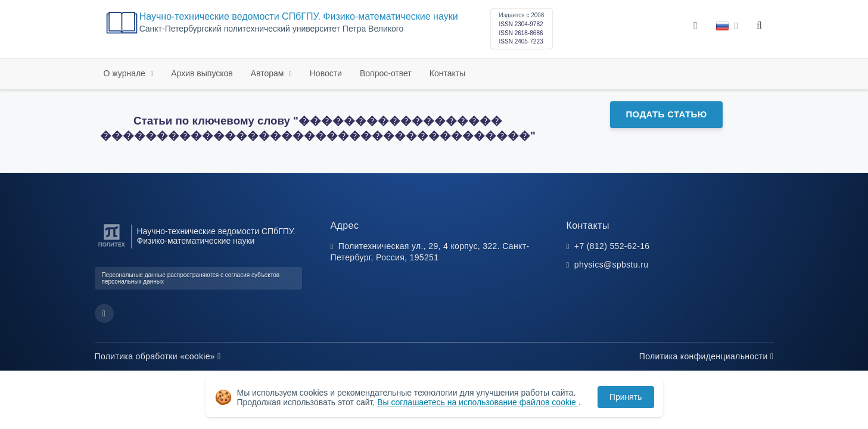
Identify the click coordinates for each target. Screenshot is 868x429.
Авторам (269, 73)
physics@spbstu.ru (611, 265)
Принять (626, 397)
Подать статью (666, 114)
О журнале (126, 73)
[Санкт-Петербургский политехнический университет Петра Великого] (112, 247)
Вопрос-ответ (386, 73)
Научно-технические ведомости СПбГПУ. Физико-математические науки (299, 16)
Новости (326, 73)
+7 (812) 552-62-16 (612, 246)
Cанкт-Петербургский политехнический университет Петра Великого (272, 29)
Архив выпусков (202, 73)
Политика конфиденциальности (707, 356)
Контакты (447, 73)
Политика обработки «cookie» (158, 356)
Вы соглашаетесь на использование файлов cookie (478, 402)
